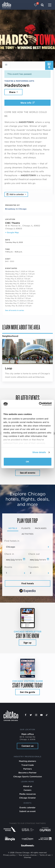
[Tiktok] (47, 715)
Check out (34, 554)
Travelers (33, 567)
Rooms (8, 567)
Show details (39, 452)
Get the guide (27, 692)
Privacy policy (9, 855)
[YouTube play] (41, 715)
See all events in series (15, 310)
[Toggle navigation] (50, 5)
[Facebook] (26, 715)
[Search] (42, 5)
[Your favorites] (36, 5)
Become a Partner (27, 773)
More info (28, 103)
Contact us (27, 746)
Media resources (28, 794)
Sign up (27, 643)
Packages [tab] (41, 528)
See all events (28, 473)
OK (27, 462)
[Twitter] (31, 715)
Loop (9, 368)
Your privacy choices (28, 855)
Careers (27, 790)
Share (13, 92)
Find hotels (28, 583)
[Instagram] (36, 715)
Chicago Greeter (27, 798)
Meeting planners (27, 761)
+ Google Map (12, 232)
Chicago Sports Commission (28, 777)
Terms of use (45, 855)
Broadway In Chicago (16, 209)
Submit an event (27, 811)
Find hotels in (12, 541)
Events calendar (27, 807)
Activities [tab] (27, 534)
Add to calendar (16, 194)
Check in (9, 554)
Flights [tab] (26, 528)
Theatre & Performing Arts (19, 81)
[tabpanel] (27, 566)
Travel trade (28, 765)
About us (28, 786)
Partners (28, 769)
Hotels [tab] (13, 528)
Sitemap (27, 857)
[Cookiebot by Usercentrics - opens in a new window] (39, 404)
